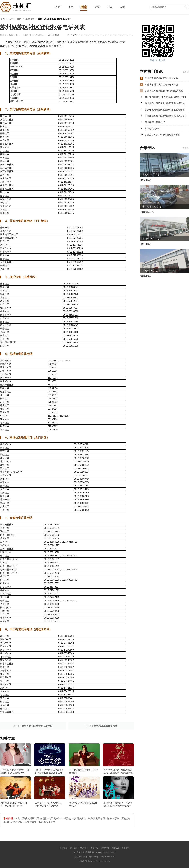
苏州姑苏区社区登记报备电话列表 (55, 19)
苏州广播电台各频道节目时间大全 (161, 78)
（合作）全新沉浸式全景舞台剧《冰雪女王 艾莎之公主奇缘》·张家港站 (49, 773)
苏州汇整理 (54, 35)
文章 (11, 19)
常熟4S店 (146, 276)
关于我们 (74, 848)
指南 (19, 19)
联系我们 (84, 848)
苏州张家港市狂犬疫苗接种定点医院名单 (165, 110)
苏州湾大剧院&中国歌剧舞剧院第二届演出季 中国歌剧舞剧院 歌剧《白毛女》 (118, 773)
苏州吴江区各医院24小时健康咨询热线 (164, 91)
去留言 (74, 35)
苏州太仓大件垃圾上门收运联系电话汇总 (165, 103)
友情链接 (94, 848)
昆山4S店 (146, 244)
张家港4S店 (147, 212)
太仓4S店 (146, 180)
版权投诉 (115, 848)
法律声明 (105, 848)
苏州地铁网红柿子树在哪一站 (37, 726)
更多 (184, 72)
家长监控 (126, 848)
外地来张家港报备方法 (106, 726)
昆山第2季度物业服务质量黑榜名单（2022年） (166, 98)
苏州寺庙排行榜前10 (155, 122)
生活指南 (30, 19)
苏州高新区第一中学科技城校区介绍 (163, 135)
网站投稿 (63, 848)
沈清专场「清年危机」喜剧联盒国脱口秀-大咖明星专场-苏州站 (118, 806)
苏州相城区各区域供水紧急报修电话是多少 (166, 116)
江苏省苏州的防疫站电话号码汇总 (161, 85)
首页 (3, 19)
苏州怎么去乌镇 (153, 129)
